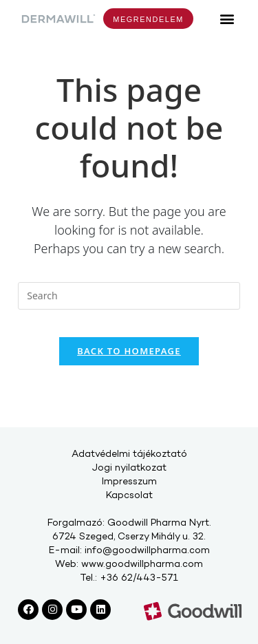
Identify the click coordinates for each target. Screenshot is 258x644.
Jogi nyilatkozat (129, 468)
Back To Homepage (129, 351)
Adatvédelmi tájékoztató (129, 454)
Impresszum (129, 482)
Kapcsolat (129, 496)
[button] (227, 18)
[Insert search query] (129, 296)
